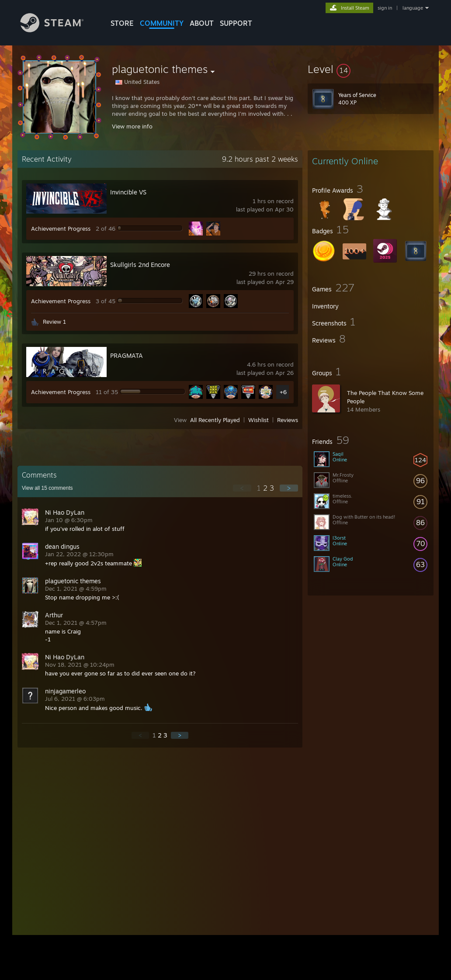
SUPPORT (236, 23)
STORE (122, 23)
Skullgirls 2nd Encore (140, 265)
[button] (371, 69)
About (202, 23)
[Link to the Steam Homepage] (59, 30)
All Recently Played (215, 420)
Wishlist (258, 420)
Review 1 (54, 322)
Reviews (288, 420)
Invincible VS (128, 192)
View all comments (47, 488)
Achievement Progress (61, 229)
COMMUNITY (162, 23)
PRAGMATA (127, 355)
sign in (385, 8)
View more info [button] (132, 126)
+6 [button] (283, 392)
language (413, 8)
